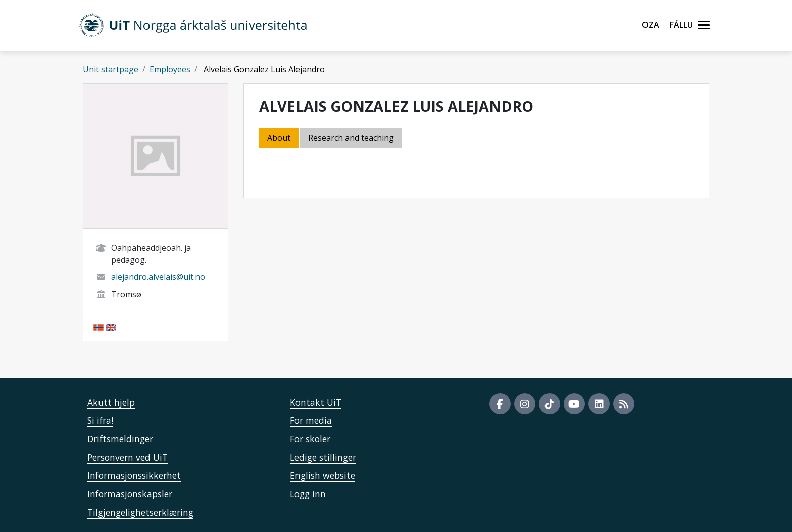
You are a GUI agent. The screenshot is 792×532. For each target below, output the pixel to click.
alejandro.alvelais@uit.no (158, 277)
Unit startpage (111, 69)
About (279, 138)
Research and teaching (351, 138)
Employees (170, 69)
